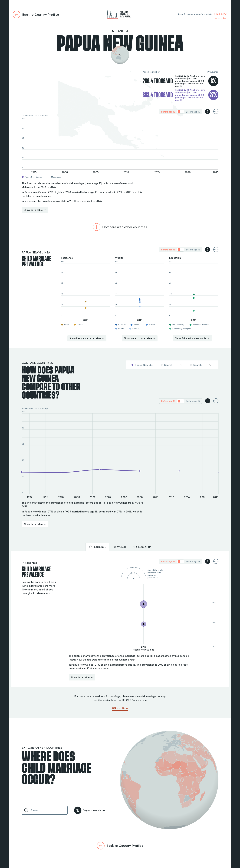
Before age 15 (193, 112)
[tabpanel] (120, 619)
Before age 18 (168, 112)
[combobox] (143, 365)
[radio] (168, 112)
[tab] (97, 547)
